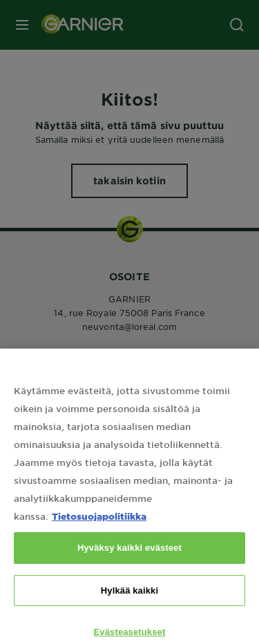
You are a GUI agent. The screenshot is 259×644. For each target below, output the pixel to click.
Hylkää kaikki (129, 597)
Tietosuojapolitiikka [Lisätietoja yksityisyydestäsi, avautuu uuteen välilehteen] (99, 524)
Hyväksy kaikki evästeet (129, 555)
